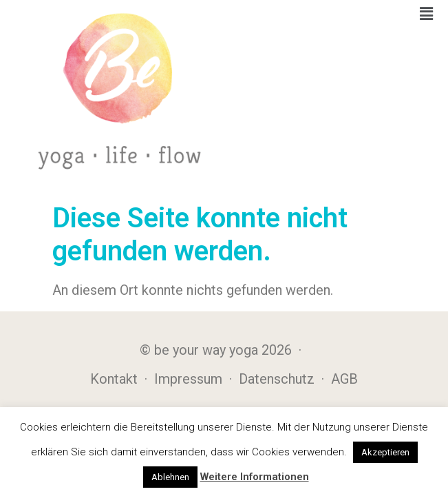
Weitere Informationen (255, 477)
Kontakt (114, 379)
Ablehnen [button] (170, 477)
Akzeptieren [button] (385, 452)
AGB (344, 379)
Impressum (188, 379)
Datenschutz (277, 379)
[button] (427, 14)
